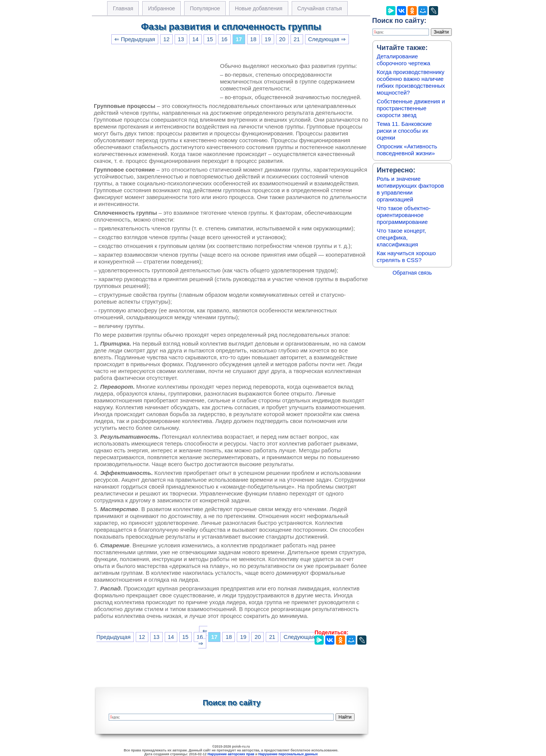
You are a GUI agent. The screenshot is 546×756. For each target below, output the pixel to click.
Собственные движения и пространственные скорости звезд (411, 108)
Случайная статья (320, 8)
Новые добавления (259, 8)
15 (210, 39)
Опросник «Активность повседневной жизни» (407, 150)
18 (253, 39)
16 (224, 39)
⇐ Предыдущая (135, 39)
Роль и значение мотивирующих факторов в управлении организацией (410, 189)
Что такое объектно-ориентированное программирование (404, 215)
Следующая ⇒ (327, 39)
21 (297, 39)
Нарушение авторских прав (231, 754)
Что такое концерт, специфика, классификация (401, 237)
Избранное (161, 8)
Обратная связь (412, 273)
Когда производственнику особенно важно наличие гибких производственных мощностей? (411, 82)
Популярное (205, 8)
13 (181, 39)
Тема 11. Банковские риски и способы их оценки (404, 131)
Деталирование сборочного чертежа (403, 60)
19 (268, 39)
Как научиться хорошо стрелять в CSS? (406, 257)
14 (195, 39)
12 (166, 39)
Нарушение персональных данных (288, 754)
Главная (123, 8)
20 (282, 39)
